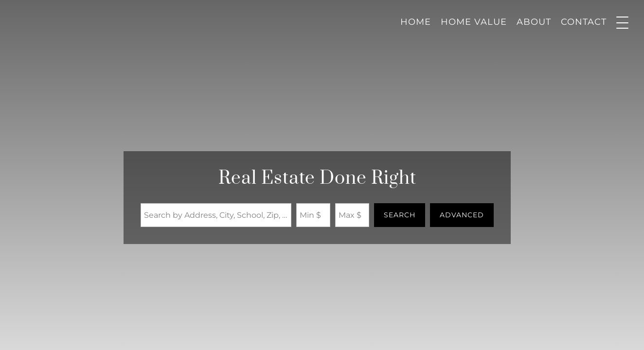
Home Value (474, 22)
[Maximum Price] (352, 215)
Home (416, 22)
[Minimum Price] (313, 215)
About (534, 22)
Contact (584, 22)
